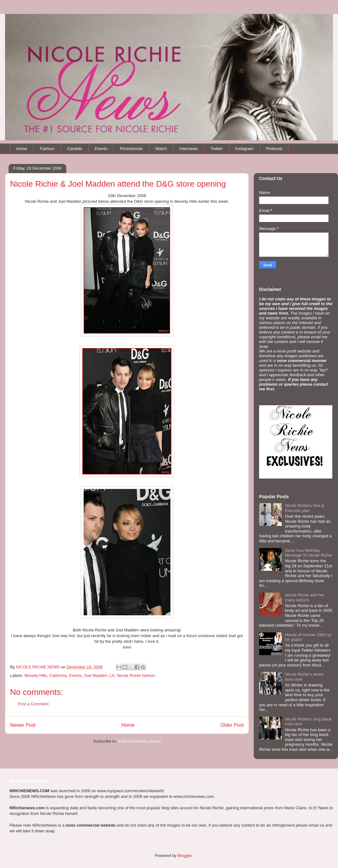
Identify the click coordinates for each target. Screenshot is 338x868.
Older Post (232, 725)
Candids (74, 149)
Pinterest (274, 149)
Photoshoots (131, 149)
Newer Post (23, 725)
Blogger (185, 856)
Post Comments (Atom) (139, 741)
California (58, 675)
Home (22, 149)
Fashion (47, 149)
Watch (161, 149)
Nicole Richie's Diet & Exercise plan (305, 508)
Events (101, 149)
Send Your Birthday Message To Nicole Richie (308, 553)
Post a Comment (33, 704)
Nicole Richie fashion (136, 675)
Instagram (244, 149)
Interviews (189, 149)
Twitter (216, 149)
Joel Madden (95, 675)
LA (112, 675)
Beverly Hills (36, 675)
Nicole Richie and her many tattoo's (305, 597)
